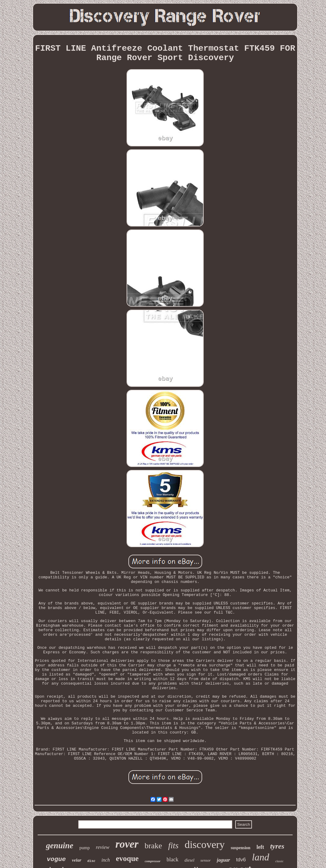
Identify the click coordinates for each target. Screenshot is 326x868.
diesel (190, 860)
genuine (59, 846)
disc (91, 861)
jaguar (223, 860)
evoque (127, 858)
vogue (56, 859)
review (103, 847)
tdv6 (241, 860)
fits (173, 845)
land (261, 857)
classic (279, 861)
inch (106, 860)
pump (84, 848)
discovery (205, 844)
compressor (153, 861)
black (173, 859)
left (260, 847)
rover (127, 844)
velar (77, 860)
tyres (277, 846)
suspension (241, 848)
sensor (205, 860)
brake (153, 846)
